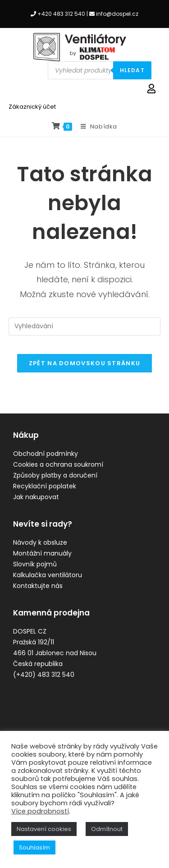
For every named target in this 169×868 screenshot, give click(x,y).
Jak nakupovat (36, 497)
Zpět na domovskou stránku (85, 363)
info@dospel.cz (117, 14)
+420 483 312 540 (61, 14)
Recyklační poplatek (45, 486)
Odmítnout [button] (107, 829)
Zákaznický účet (32, 107)
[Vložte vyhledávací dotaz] (85, 326)
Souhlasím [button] (34, 847)
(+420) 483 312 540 (44, 675)
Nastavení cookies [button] (44, 829)
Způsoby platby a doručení (55, 475)
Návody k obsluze (40, 542)
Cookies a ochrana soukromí (58, 464)
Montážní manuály (42, 553)
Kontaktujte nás (38, 586)
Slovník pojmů (35, 564)
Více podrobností (40, 811)
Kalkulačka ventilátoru (48, 575)
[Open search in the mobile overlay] (100, 70)
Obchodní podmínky (46, 454)
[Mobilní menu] (96, 127)
